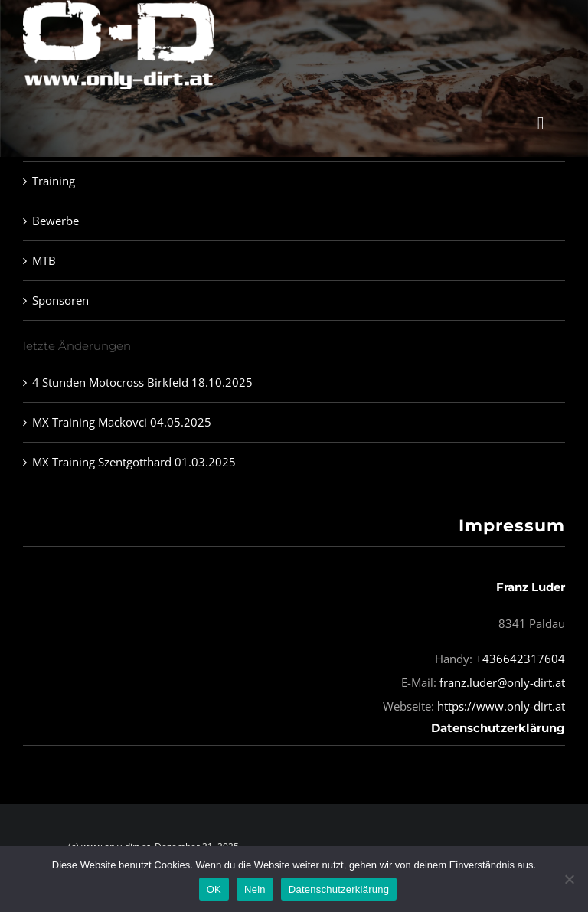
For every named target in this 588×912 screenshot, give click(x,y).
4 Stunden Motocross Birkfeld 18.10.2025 (142, 382)
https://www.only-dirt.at (501, 706)
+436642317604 (520, 659)
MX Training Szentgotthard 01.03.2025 (134, 462)
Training (54, 181)
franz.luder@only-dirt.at (502, 682)
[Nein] (569, 879)
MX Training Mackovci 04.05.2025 (122, 422)
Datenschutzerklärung (498, 728)
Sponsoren (60, 300)
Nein (255, 889)
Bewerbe (56, 221)
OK (214, 889)
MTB (44, 260)
